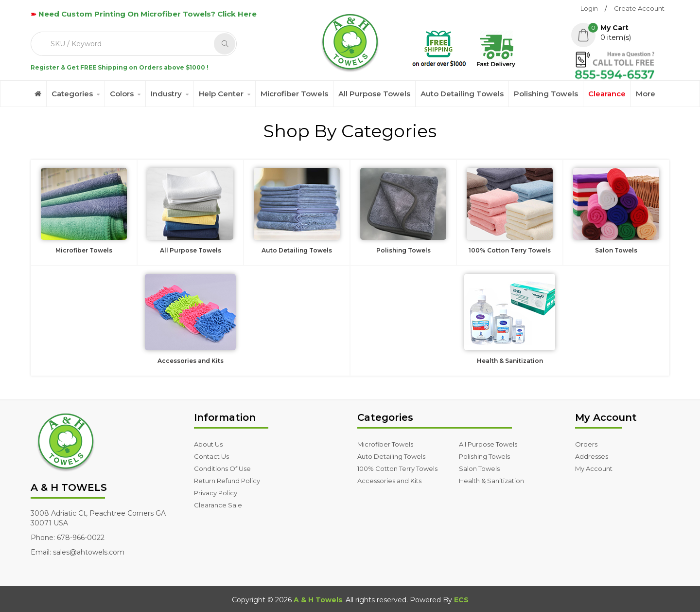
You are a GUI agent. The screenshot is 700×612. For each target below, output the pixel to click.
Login (589, 8)
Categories (72, 94)
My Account (594, 468)
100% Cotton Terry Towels (397, 468)
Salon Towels (479, 468)
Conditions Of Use (222, 468)
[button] (620, 33)
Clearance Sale (218, 505)
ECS (461, 600)
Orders (586, 444)
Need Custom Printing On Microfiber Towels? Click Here (148, 14)
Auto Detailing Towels (462, 94)
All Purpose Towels (374, 94)
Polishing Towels (546, 94)
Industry (166, 94)
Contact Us (211, 456)
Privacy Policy (216, 493)
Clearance (607, 94)
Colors (122, 94)
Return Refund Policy (227, 481)
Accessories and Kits (389, 481)
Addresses (592, 456)
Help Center (221, 94)
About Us (208, 444)
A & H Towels (318, 600)
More (646, 94)
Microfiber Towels (294, 94)
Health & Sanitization (491, 481)
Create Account (639, 8)
